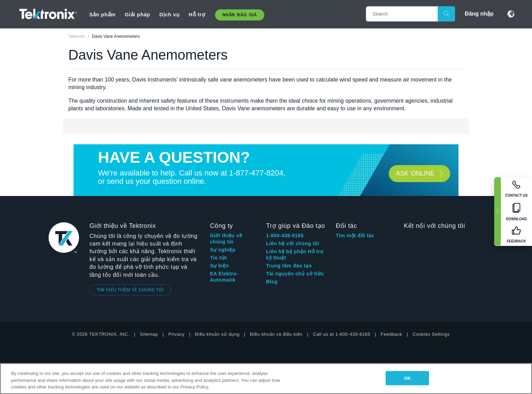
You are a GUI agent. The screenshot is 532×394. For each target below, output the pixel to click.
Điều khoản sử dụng (217, 334)
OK (407, 378)
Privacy (176, 334)
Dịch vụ (170, 14)
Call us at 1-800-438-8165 (341, 334)
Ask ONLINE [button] (415, 173)
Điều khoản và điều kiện (276, 334)
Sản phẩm (102, 14)
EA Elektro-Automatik (224, 277)
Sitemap (149, 334)
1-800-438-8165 (285, 235)
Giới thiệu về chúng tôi (226, 239)
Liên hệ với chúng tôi (293, 243)
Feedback (392, 334)
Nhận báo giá (240, 15)
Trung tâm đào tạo (289, 266)
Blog (272, 282)
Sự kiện (219, 266)
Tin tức (218, 258)
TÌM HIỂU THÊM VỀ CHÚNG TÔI (130, 290)
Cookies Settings (431, 334)
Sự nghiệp (223, 250)
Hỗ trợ (197, 14)
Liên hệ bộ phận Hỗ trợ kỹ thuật (295, 255)
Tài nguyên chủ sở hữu (295, 274)
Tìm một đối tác (355, 235)
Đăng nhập (479, 14)
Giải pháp (138, 14)
